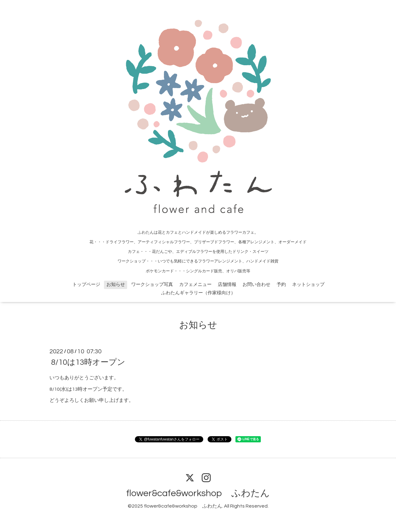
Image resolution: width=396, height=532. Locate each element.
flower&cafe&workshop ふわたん (198, 493)
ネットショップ (308, 285)
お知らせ (116, 285)
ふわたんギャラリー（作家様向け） (198, 293)
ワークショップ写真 (152, 285)
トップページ (86, 285)
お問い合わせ (256, 285)
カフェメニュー (195, 285)
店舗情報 (227, 285)
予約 (281, 285)
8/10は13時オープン (88, 362)
